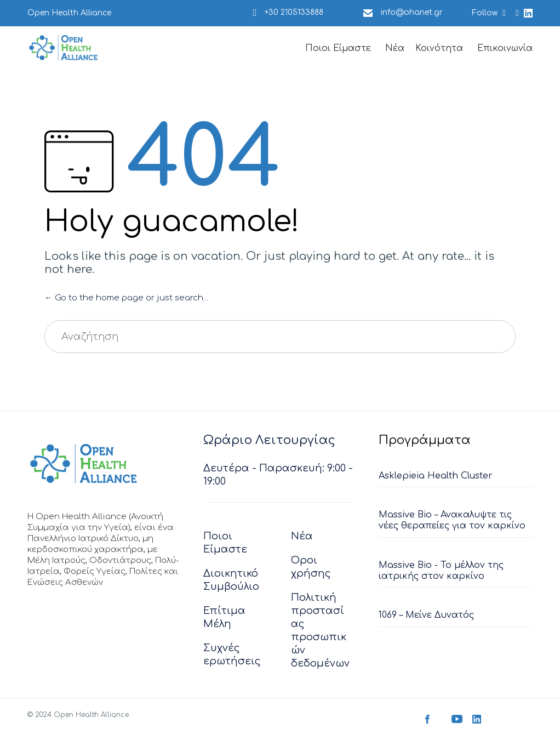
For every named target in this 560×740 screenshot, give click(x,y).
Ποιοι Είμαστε (338, 48)
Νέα (395, 48)
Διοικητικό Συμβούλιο (231, 580)
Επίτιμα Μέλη (224, 617)
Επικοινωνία (505, 48)
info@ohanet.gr (412, 12)
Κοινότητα (439, 48)
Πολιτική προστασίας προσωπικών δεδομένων (320, 630)
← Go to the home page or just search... (126, 298)
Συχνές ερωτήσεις (232, 654)
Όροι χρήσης (311, 567)
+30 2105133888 (294, 12)
